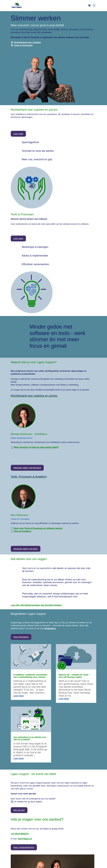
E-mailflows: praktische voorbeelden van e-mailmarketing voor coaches (31, 676)
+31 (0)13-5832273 (20, 834)
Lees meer (18, 134)
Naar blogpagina (21, 637)
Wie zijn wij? (19, 810)
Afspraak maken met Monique (27, 468)
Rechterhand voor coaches (27, 42)
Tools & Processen (23, 45)
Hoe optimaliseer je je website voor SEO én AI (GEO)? (30, 738)
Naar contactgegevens (24, 847)
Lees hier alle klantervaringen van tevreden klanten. (36, 605)
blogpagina (50, 628)
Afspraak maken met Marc (26, 549)
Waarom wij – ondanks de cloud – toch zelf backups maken (74, 676)
